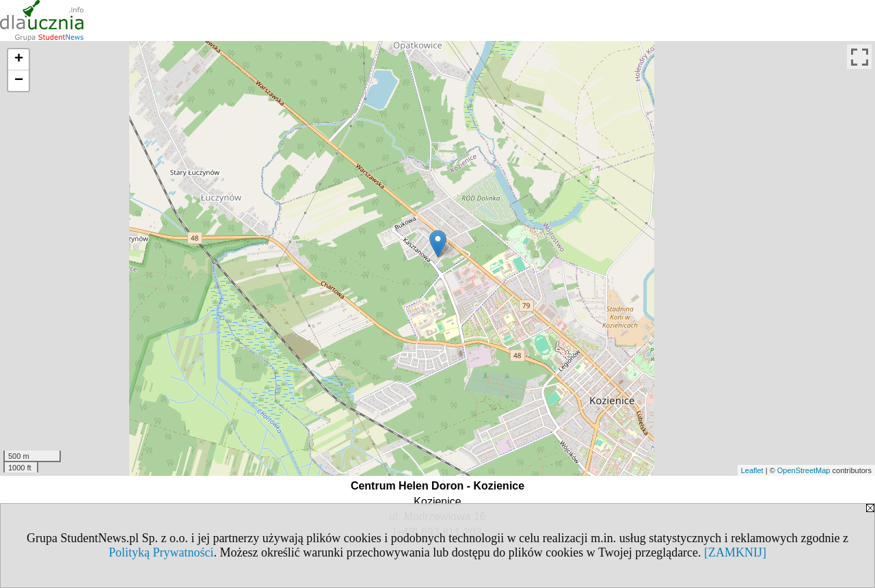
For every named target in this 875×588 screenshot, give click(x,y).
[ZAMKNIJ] (735, 552)
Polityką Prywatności (161, 552)
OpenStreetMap (804, 470)
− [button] (19, 81)
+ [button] (19, 59)
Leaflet (752, 470)
